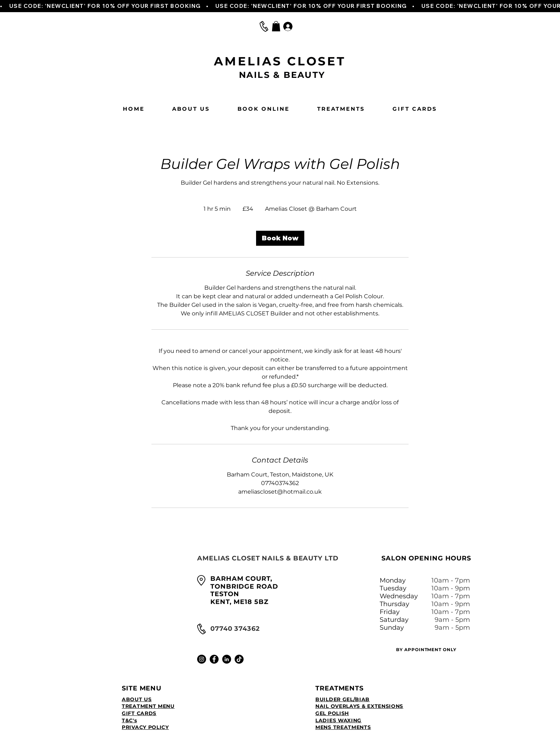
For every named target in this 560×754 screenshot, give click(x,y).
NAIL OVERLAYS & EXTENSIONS (359, 706)
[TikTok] (239, 659)
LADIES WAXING (338, 720)
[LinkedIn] (227, 659)
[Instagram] (202, 659)
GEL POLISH (332, 713)
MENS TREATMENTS (343, 727)
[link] (280, 238)
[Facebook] (214, 659)
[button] (276, 26)
